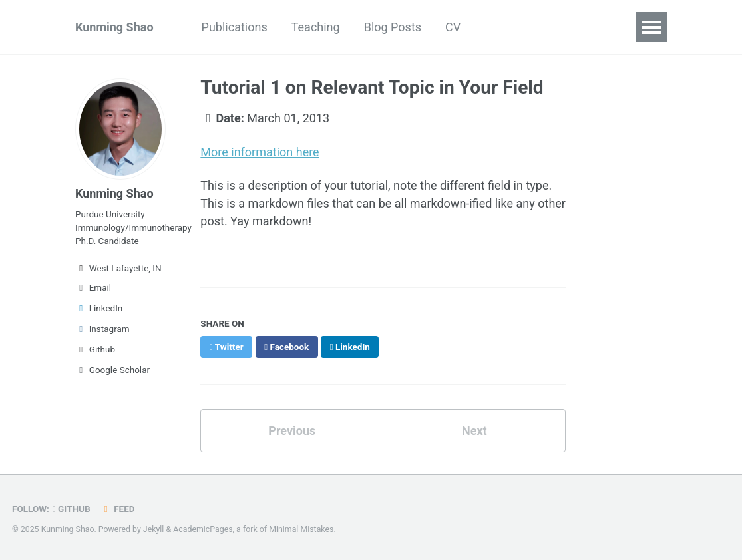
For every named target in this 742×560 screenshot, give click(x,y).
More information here (260, 152)
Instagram (102, 329)
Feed (118, 509)
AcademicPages (203, 529)
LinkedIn (99, 308)
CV (453, 27)
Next (474, 431)
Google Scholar (112, 370)
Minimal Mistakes (301, 529)
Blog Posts (393, 27)
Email (93, 287)
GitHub (72, 509)
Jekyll (154, 529)
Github (95, 349)
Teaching (316, 27)
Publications (235, 27)
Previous (292, 431)
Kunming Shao (114, 27)
